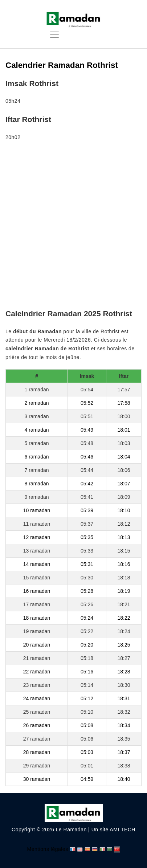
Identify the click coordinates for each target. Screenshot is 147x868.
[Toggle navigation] (54, 35)
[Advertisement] (73, 226)
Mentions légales (48, 849)
